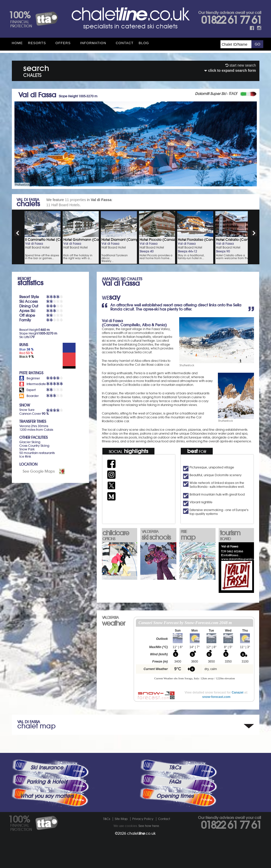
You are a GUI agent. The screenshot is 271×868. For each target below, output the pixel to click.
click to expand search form (230, 70)
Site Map (121, 819)
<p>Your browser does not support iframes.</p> (195, 652)
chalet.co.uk (141, 833)
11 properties (76, 200)
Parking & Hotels (47, 782)
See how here (149, 826)
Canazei (238, 692)
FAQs (175, 782)
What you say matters (47, 796)
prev (18, 233)
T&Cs (175, 768)
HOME (17, 43)
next (254, 233)
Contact (125, 43)
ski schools (158, 535)
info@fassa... (232, 555)
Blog (144, 43)
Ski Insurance (47, 768)
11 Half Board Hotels (63, 205)
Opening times (175, 796)
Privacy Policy (143, 819)
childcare (119, 535)
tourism (237, 535)
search (36, 70)
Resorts (37, 43)
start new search (241, 65)
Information (93, 43)
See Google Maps (39, 471)
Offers (63, 43)
